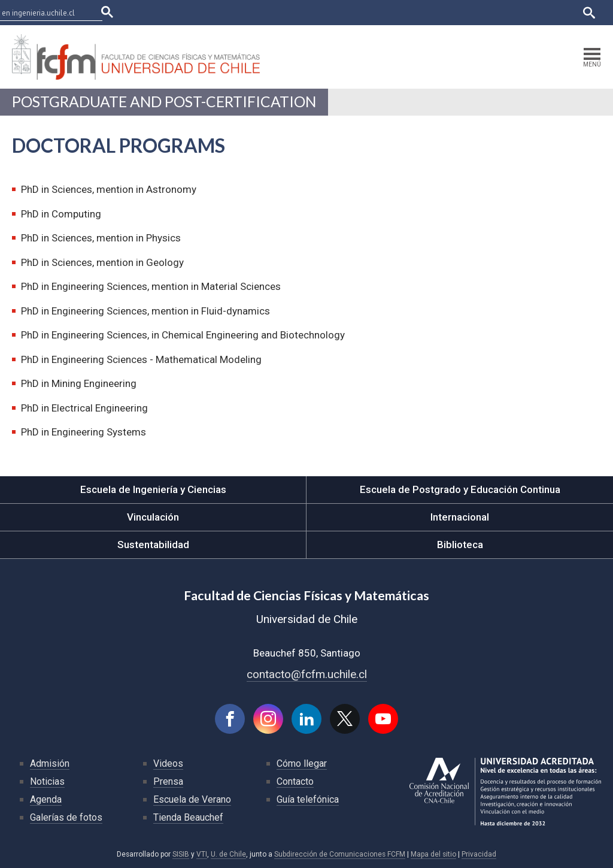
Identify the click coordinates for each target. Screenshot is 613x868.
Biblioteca (460, 545)
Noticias (47, 781)
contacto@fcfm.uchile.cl (307, 674)
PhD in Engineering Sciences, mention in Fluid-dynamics (145, 311)
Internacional (460, 517)
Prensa (168, 781)
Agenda (46, 799)
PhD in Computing (61, 214)
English (559, 12)
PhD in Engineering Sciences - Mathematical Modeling (141, 359)
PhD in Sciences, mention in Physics (101, 238)
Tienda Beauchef (188, 817)
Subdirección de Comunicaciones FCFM (340, 854)
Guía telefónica (308, 799)
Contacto (295, 781)
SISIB (181, 854)
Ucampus (427, 12)
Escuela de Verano (192, 799)
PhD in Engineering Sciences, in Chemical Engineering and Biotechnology (183, 335)
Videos (168, 763)
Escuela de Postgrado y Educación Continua (460, 489)
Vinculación (153, 517)
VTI (202, 854)
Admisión (50, 763)
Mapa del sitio (433, 854)
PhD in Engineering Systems (84, 432)
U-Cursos (384, 12)
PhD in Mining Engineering (79, 383)
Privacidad (479, 854)
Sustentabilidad (153, 545)
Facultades (322, 12)
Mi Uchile (470, 12)
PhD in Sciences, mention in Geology (102, 262)
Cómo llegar (302, 763)
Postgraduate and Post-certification (164, 102)
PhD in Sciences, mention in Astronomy (109, 189)
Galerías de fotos (66, 817)
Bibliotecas (516, 12)
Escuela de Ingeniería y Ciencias (153, 489)
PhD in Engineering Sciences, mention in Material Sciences (151, 286)
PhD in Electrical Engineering (84, 408)
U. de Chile (228, 854)
